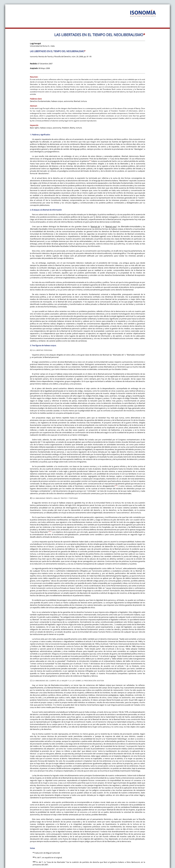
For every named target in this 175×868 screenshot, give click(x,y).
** (90, 161)
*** (116, 486)
